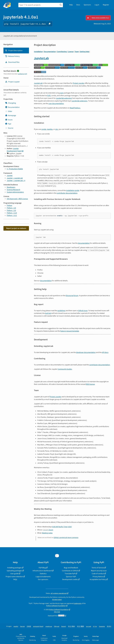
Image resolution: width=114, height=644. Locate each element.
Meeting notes (47, 533)
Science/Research (13, 190)
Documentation (12, 107)
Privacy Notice (98, 577)
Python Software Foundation (56, 606)
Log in (97, 5)
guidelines (61, 311)
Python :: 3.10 (12, 213)
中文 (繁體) (81, 626)
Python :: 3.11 (12, 215)
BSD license (90, 384)
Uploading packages (14, 571)
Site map (57, 612)
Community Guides (65, 369)
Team (77, 52)
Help (71, 5)
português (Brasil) (38, 626)
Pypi (8, 124)
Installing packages (14, 568)
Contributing (62, 52)
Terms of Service (98, 568)
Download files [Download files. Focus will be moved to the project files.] (12, 62)
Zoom (48, 530)
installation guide (73, 190)
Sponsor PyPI (71, 577)
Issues (9, 120)
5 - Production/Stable (15, 169)
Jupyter (10, 176)
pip (57, 129)
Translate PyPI (70, 574)
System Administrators (15, 192)
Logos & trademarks (43, 577)
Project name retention (14, 577)
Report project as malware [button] (16, 228)
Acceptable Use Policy (98, 579)
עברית (95, 626)
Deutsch (64, 626)
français (22, 626)
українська (49, 626)
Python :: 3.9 (11, 210)
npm (62, 93)
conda (44, 129)
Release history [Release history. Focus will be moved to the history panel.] (12, 56)
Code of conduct (98, 574)
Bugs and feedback (71, 568)
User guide (14, 574)
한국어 (109, 626)
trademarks (78, 603)
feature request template (70, 331)
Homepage (11, 115)
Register (106, 5)
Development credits (70, 579)
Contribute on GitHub (70, 571)
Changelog (11, 103)
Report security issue (99, 571)
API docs (105, 352)
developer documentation (86, 352)
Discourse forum (72, 296)
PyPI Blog (42, 568)
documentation (84, 243)
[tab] (16, 51)
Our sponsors (43, 579)
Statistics (43, 574)
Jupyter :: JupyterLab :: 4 (16, 181)
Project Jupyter (79, 83)
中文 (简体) (72, 626)
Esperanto (102, 626)
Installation (38, 52)
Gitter (9, 111)
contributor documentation (67, 193)
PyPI (49, 96)
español (16, 626)
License (71, 52)
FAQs (15, 579)
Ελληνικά (57, 626)
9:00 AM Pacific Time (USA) (62, 527)
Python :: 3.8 (11, 208)
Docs (78, 5)
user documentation (56, 104)
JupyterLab (41, 58)
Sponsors (87, 5)
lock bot (48, 313)
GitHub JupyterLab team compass (66, 538)
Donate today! (57, 600)
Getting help (84, 52)
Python (9, 205)
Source (9, 128)
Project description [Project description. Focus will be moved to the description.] (14, 51)
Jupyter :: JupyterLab (15, 178)
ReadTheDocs (75, 108)
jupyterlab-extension (64, 98)
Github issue (83, 311)
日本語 (29, 626)
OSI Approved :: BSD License (17, 199)
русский (89, 626)
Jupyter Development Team (14, 150)
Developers (11, 187)
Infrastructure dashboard (42, 571)
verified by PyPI (22, 74)
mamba (50, 129)
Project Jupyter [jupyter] (12, 82)
